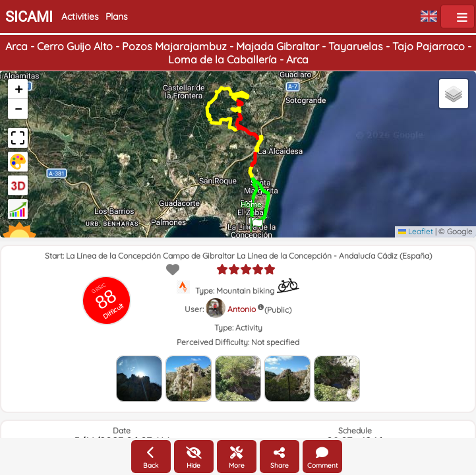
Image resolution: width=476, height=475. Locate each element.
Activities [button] (80, 16)
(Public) (278, 310)
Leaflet (416, 231)
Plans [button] (117, 16)
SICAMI (29, 17)
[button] (256, 220)
